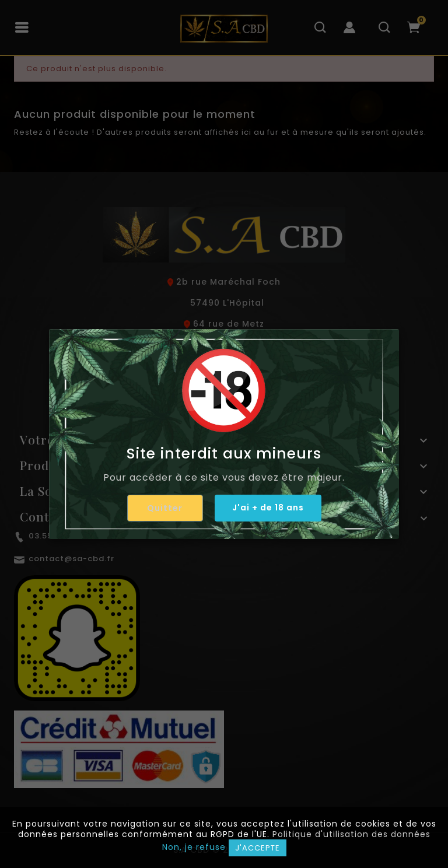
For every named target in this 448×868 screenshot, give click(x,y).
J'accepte (258, 848)
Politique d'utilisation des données (351, 834)
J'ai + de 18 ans (268, 508)
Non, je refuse (194, 847)
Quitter (165, 508)
